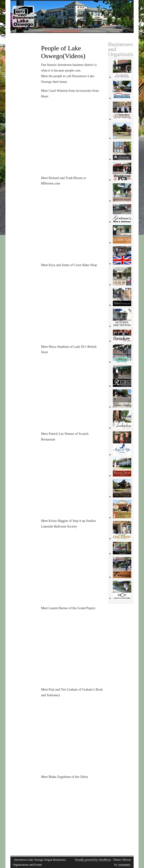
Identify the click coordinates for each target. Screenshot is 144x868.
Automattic (124, 865)
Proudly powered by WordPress (93, 860)
